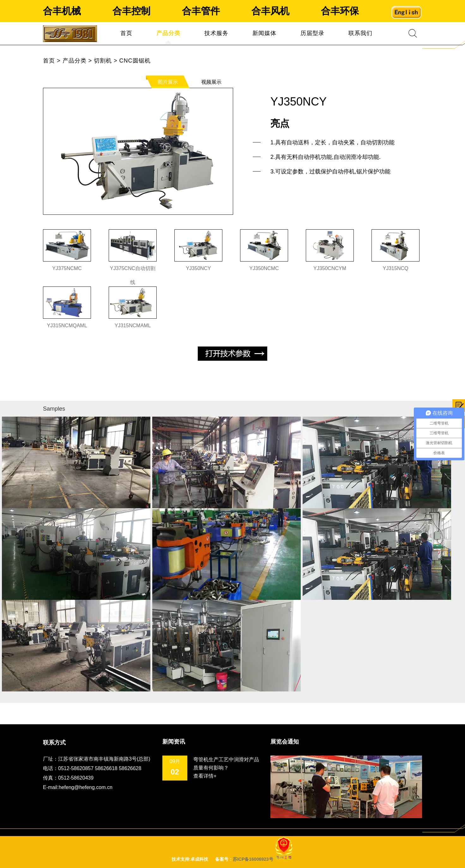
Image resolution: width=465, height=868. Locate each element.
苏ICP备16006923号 (253, 859)
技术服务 (216, 33)
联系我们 (360, 33)
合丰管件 (201, 11)
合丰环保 (340, 11)
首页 (126, 33)
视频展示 (211, 82)
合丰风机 (270, 11)
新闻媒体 (264, 33)
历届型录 (312, 33)
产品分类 (168, 33)
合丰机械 (62, 11)
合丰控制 (131, 11)
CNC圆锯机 (135, 61)
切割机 (103, 61)
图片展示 (168, 82)
